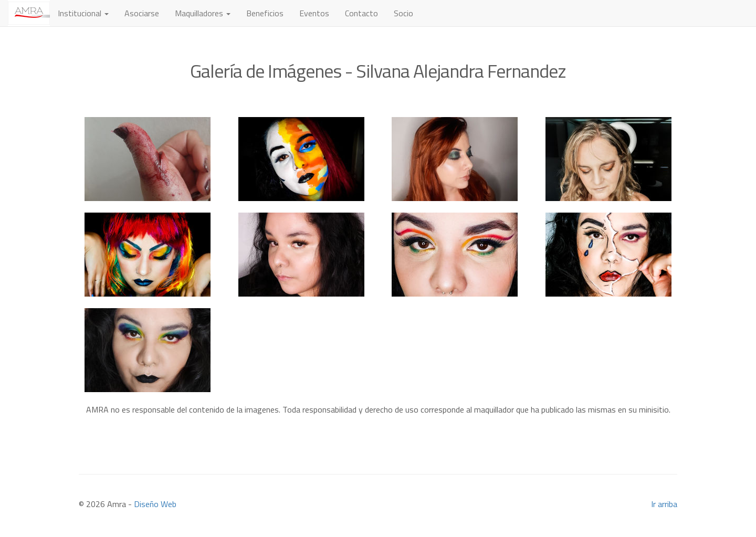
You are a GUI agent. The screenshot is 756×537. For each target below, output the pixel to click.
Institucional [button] (83, 13)
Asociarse (142, 13)
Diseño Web (155, 504)
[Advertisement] (378, 431)
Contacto (361, 13)
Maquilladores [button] (203, 13)
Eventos (314, 13)
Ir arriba (664, 504)
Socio (403, 13)
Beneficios (265, 13)
